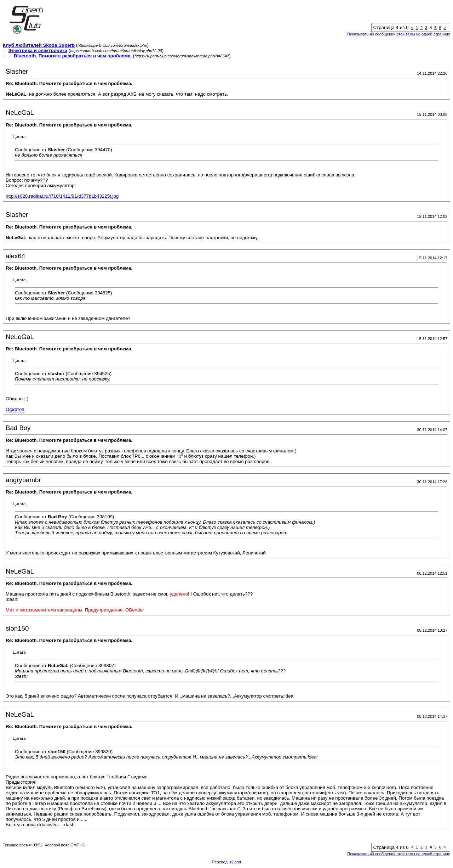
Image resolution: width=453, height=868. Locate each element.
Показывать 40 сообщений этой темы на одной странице (399, 34)
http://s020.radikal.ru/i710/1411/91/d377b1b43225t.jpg (62, 196)
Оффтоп (15, 409)
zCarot (235, 862)
